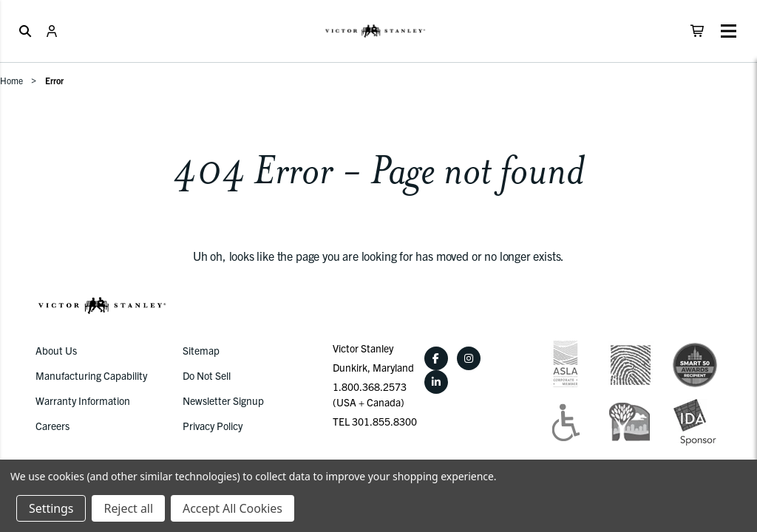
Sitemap (201, 350)
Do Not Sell (207, 375)
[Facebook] (436, 358)
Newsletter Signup (223, 400)
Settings (51, 508)
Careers (52, 426)
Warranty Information (83, 400)
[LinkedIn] (436, 382)
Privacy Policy (213, 426)
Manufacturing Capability (91, 375)
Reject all (128, 508)
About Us (56, 350)
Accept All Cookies (232, 508)
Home (11, 80)
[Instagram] (469, 358)
